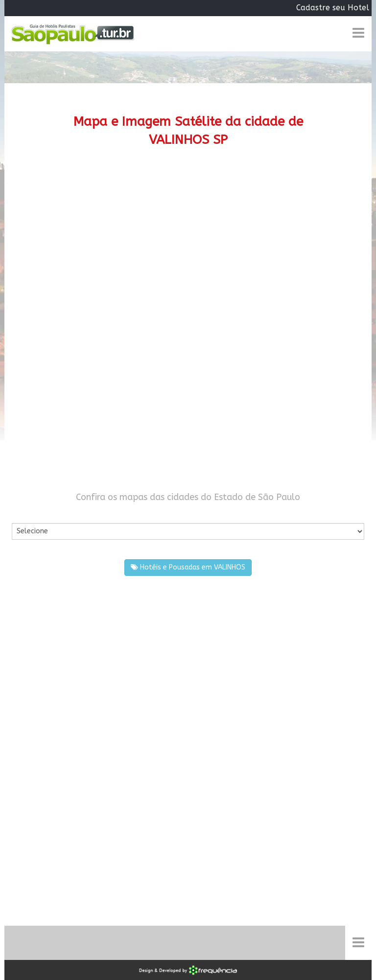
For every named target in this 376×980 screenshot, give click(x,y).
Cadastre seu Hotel (333, 8)
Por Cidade (29, 513)
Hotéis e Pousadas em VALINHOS (188, 567)
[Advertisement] (188, 242)
